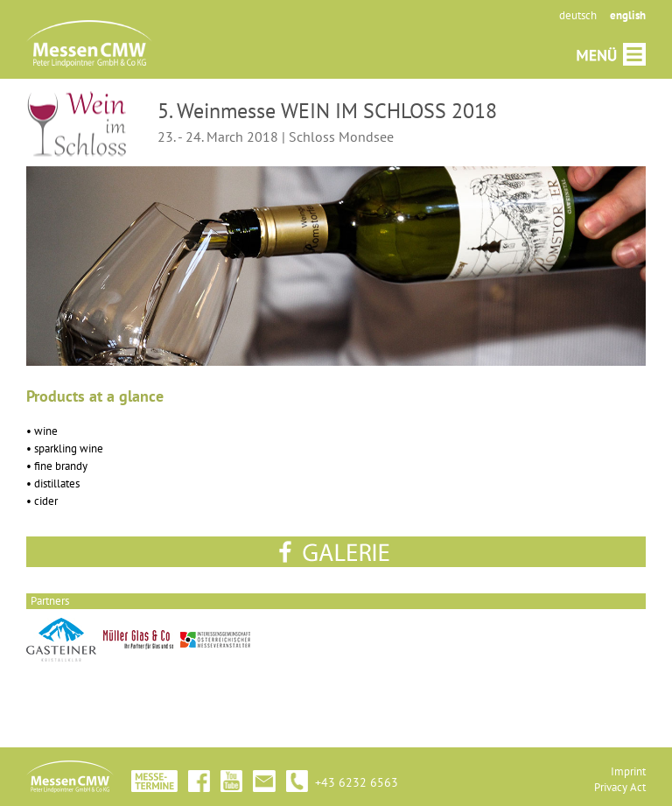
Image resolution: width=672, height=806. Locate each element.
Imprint (628, 771)
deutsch (578, 15)
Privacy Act (620, 787)
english (628, 15)
